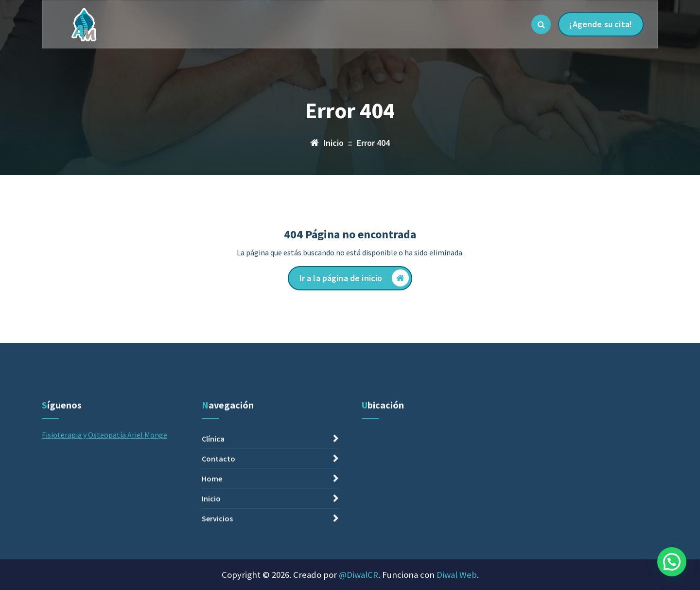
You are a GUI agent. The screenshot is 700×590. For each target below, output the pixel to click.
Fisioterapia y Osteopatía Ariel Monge (105, 494)
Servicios (217, 578)
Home (212, 538)
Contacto (219, 518)
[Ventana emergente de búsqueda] (541, 24)
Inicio (211, 558)
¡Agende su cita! (601, 24)
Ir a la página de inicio (354, 278)
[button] (672, 562)
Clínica (213, 498)
